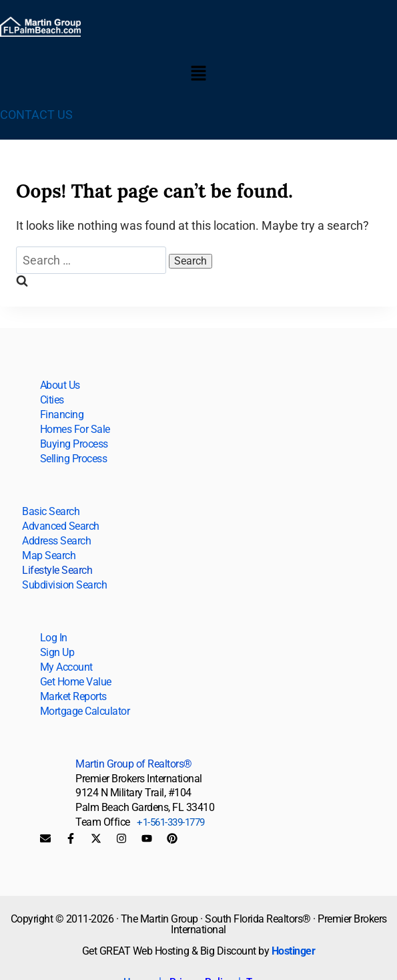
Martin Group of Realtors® (134, 764)
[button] (198, 75)
